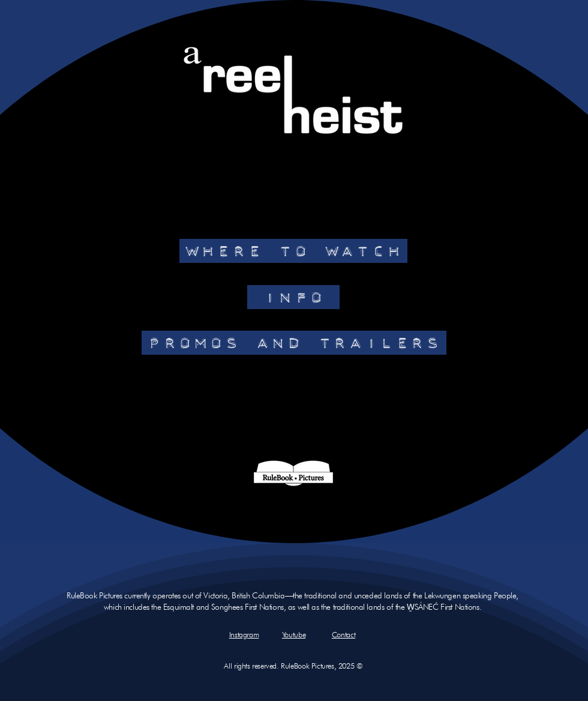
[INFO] (293, 297)
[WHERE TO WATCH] (293, 251)
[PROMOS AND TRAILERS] (294, 343)
